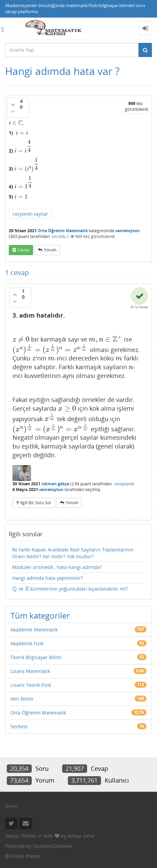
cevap (23, 250)
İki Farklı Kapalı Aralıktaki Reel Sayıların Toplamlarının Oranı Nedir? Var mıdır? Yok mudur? (73, 553)
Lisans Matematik (30, 671)
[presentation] (16, 123)
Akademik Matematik (34, 630)
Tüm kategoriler (40, 615)
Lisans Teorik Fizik (31, 685)
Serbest (19, 726)
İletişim (11, 806)
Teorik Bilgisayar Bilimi (36, 657)
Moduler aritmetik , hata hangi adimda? (57, 567)
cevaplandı (124, 484)
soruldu (59, 236)
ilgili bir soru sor (36, 503)
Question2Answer (53, 846)
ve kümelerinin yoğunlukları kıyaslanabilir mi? (70, 589)
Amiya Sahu (81, 836)
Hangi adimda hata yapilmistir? (47, 578)
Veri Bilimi (22, 699)
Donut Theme (20, 836)
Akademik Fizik (27, 643)
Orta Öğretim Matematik (63, 231)
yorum (50, 250)
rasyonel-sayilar (30, 214)
